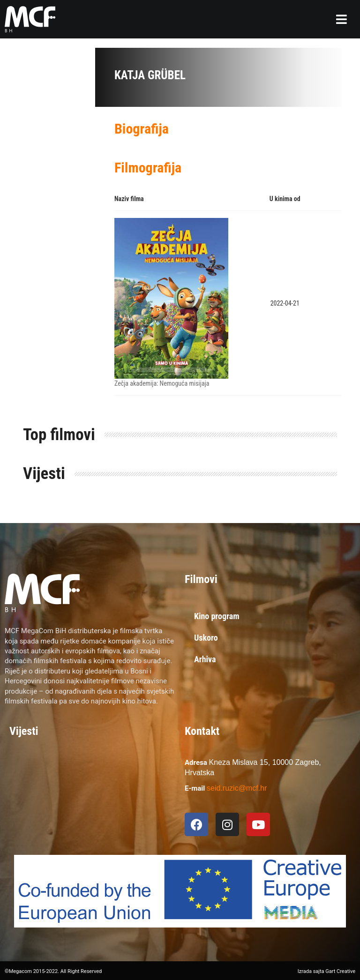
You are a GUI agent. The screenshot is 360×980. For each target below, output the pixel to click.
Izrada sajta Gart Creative (326, 971)
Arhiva (205, 659)
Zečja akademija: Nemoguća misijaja (162, 383)
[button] (341, 19)
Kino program (217, 616)
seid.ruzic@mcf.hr (237, 788)
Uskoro (206, 638)
